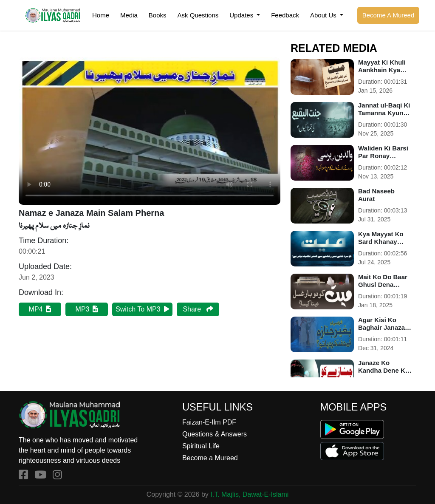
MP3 (87, 309)
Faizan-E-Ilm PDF (209, 422)
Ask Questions (198, 15)
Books (158, 15)
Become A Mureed (388, 15)
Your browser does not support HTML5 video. (150, 131)
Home (101, 15)
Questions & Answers (215, 434)
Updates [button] (242, 15)
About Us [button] (324, 15)
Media (129, 15)
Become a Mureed (210, 458)
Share (198, 309)
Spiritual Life (201, 446)
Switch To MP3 (142, 309)
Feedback (285, 15)
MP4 (40, 309)
